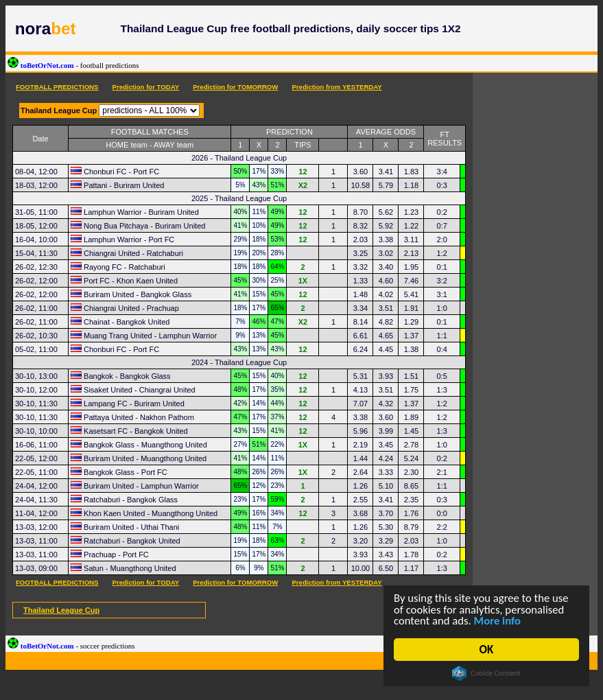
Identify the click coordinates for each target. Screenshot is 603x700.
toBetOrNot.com (73, 65)
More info (499, 621)
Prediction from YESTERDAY (336, 87)
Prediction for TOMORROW (235, 87)
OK (487, 650)
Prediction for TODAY (145, 87)
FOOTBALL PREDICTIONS (57, 87)
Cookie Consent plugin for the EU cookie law (486, 673)
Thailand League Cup (61, 610)
